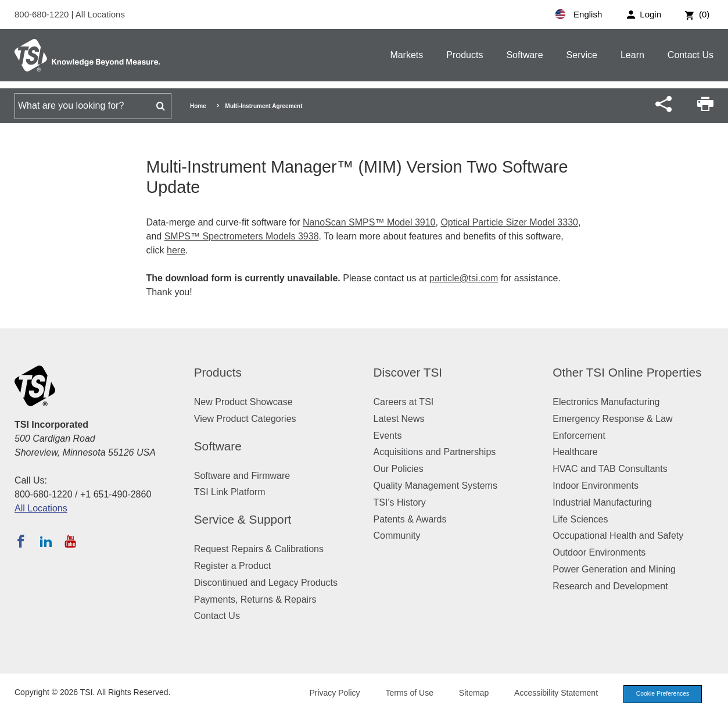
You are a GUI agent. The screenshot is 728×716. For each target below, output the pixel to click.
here (176, 250)
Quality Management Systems (435, 486)
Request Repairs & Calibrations (259, 549)
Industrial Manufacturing (602, 502)
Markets (406, 55)
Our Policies (399, 469)
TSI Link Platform (230, 492)
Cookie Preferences (659, 694)
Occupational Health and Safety (618, 536)
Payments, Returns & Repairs (255, 599)
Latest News (399, 419)
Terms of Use (404, 694)
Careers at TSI (404, 402)
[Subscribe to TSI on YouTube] (70, 541)
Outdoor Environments (599, 552)
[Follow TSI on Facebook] (21, 541)
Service (582, 55)
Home (198, 106)
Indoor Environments (596, 486)
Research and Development (610, 586)
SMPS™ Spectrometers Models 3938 (242, 236)
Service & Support (243, 519)
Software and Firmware (242, 476)
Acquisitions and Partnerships (435, 452)
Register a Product (233, 566)
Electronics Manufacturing (606, 402)
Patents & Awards (410, 519)
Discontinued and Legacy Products (266, 583)
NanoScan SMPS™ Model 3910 (369, 222)
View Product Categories (245, 419)
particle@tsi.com (464, 278)
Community (397, 536)
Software (524, 55)
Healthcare (575, 452)
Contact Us (691, 55)
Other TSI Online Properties (627, 372)
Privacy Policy (329, 694)
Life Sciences (580, 519)
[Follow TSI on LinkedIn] (46, 541)
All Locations (100, 14)
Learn (632, 55)
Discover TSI (408, 372)
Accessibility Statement (550, 694)
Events (388, 436)
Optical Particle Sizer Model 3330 (509, 222)
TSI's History (400, 502)
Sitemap (468, 694)
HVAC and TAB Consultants (610, 469)
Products (465, 55)
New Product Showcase (243, 402)
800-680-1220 (43, 14)
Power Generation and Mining (614, 569)
